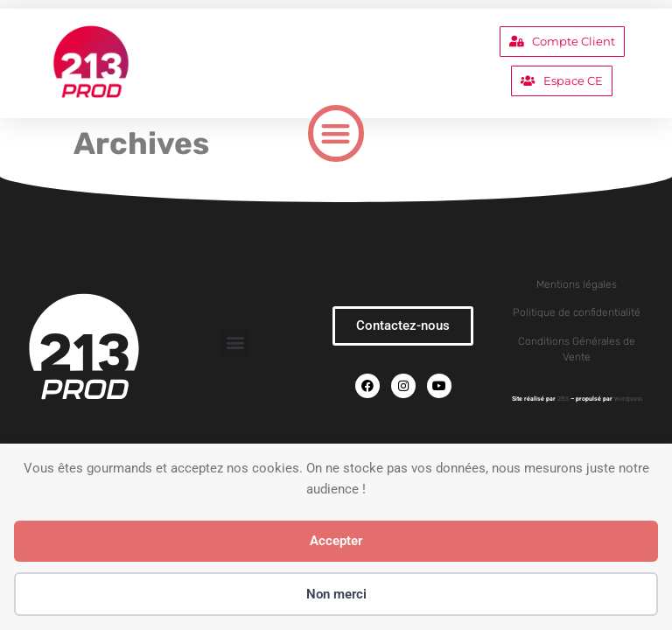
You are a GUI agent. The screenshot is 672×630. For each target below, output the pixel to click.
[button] (336, 133)
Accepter (336, 541)
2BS (563, 399)
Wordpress (628, 399)
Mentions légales (577, 284)
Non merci (336, 594)
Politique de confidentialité (577, 312)
